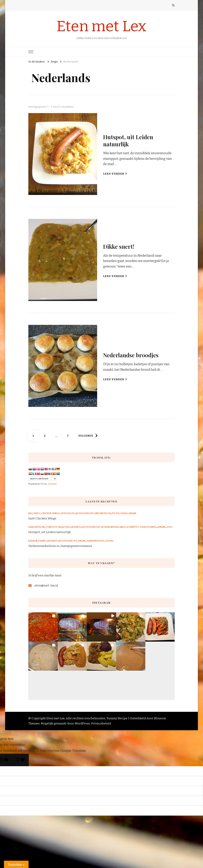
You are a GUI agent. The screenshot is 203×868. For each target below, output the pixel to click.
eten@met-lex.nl (46, 585)
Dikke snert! (119, 246)
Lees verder (115, 174)
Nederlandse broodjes (131, 355)
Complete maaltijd (57, 527)
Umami (133, 513)
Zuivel (110, 541)
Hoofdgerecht (85, 513)
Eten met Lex (101, 26)
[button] (43, 627)
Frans (42, 541)
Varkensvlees (96, 541)
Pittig (116, 513)
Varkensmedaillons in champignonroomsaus (60, 546)
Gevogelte (68, 513)
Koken (106, 527)
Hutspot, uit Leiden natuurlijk (128, 140)
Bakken (33, 541)
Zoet (170, 527)
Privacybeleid (101, 723)
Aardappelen (36, 527)
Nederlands (118, 527)
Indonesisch (103, 513)
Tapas (124, 513)
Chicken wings (51, 513)
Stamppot (133, 527)
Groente (76, 527)
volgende (88, 436)
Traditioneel (149, 527)
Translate (49, 484)
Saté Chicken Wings (42, 518)
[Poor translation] (20, 760)
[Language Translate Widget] (43, 479)
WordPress (82, 723)
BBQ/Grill (34, 513)
